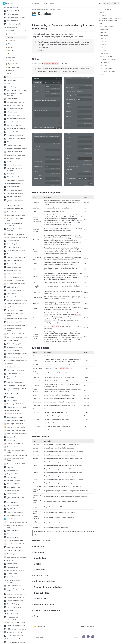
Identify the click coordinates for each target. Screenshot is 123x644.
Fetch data (103, 38)
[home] (16, 3)
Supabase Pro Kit (55, 10)
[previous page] (39, 627)
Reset (102, 74)
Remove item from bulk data (108, 59)
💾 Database (102, 15)
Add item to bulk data (106, 56)
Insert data (103, 41)
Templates (35, 3)
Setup (100, 23)
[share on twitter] (105, 9)
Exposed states (103, 29)
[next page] (88, 627)
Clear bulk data (105, 62)
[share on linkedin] (111, 9)
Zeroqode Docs (37, 10)
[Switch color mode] (100, 3)
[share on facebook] (108, 9)
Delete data (104, 50)
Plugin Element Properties (106, 26)
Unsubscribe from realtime (108, 71)
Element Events (103, 32)
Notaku (41, 637)
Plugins (44, 3)
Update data (104, 44)
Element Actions (103, 35)
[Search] (111, 3)
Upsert (102, 47)
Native (52, 3)
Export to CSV (104, 53)
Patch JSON (104, 65)
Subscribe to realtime (106, 68)
